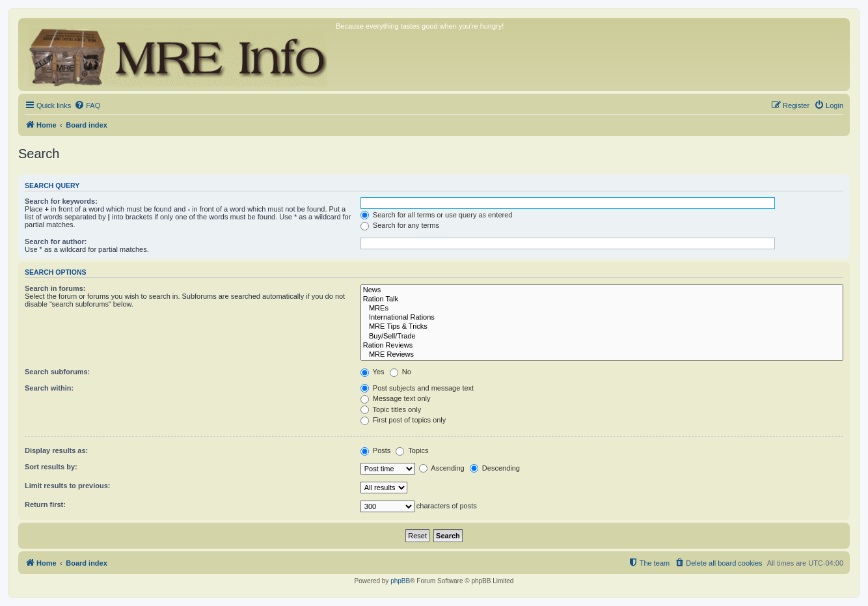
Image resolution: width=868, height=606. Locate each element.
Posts (376, 450)
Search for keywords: (61, 201)
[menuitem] (87, 105)
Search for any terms (400, 225)
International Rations (602, 318)
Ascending (442, 468)
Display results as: (56, 450)
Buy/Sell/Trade (602, 337)
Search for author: (56, 241)
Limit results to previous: (67, 486)
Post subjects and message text (417, 388)
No (400, 372)
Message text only (396, 398)
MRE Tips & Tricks (602, 327)
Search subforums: (57, 372)
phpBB (400, 581)
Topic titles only (391, 409)
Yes (373, 372)
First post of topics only (403, 420)
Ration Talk (602, 299)
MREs (602, 309)
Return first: (45, 504)
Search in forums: (55, 288)
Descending (495, 468)
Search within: (49, 388)
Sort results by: (51, 467)
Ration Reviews (602, 346)
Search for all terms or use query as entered (437, 215)
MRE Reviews (602, 355)
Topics (412, 450)
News (602, 290)
